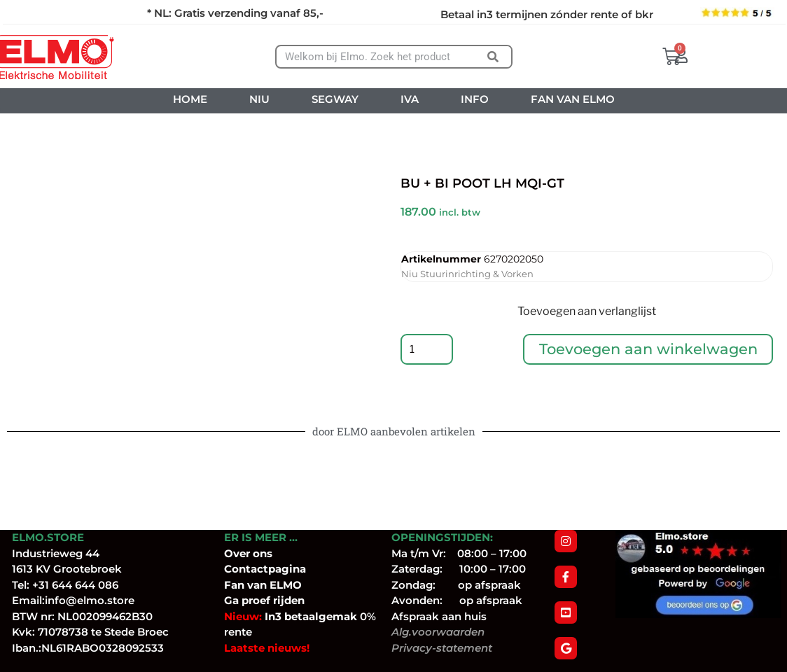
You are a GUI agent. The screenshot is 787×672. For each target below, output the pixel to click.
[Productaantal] (429, 351)
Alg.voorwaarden (438, 632)
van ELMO (273, 585)
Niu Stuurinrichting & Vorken (467, 274)
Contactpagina (265, 569)
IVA (410, 99)
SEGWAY (335, 99)
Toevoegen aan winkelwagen (650, 351)
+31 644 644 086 (75, 585)
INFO (475, 99)
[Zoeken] (493, 57)
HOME (190, 99)
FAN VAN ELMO (573, 99)
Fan (234, 585)
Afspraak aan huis (439, 616)
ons (263, 553)
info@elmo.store (90, 600)
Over (238, 553)
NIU (259, 99)
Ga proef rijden (264, 600)
